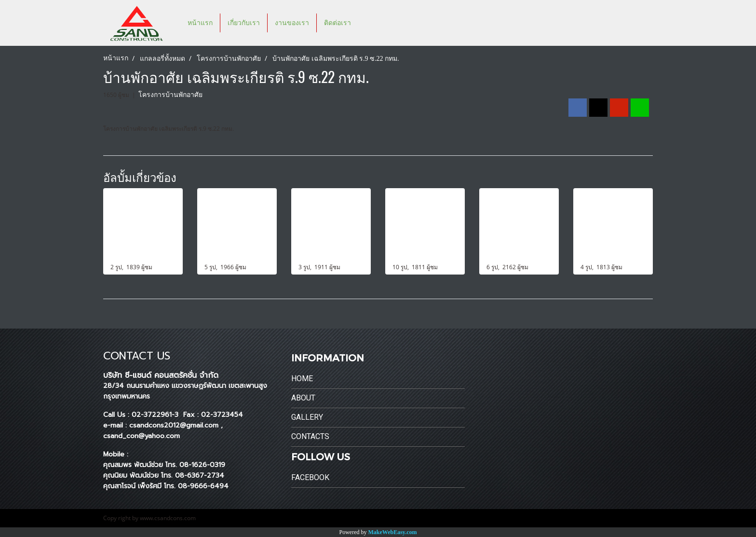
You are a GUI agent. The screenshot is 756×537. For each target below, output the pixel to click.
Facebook (310, 477)
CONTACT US (137, 356)
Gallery (307, 417)
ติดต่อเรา (337, 23)
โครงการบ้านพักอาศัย (170, 95)
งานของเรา (292, 23)
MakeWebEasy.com (393, 532)
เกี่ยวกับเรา (244, 23)
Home (302, 379)
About (303, 398)
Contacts (310, 436)
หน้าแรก (200, 23)
